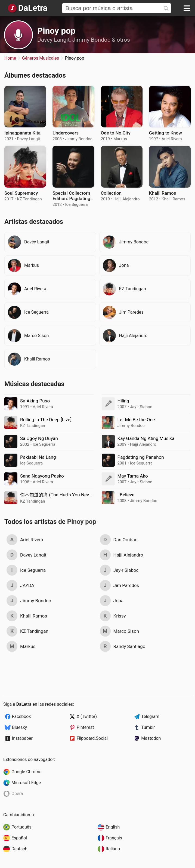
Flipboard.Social (92, 738)
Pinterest (85, 727)
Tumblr (148, 727)
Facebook (21, 716)
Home (10, 58)
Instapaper (22, 738)
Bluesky (19, 727)
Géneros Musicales (41, 58)
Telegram (150, 716)
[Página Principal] (27, 8)
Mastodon (151, 738)
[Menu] (187, 8)
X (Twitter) (87, 716)
